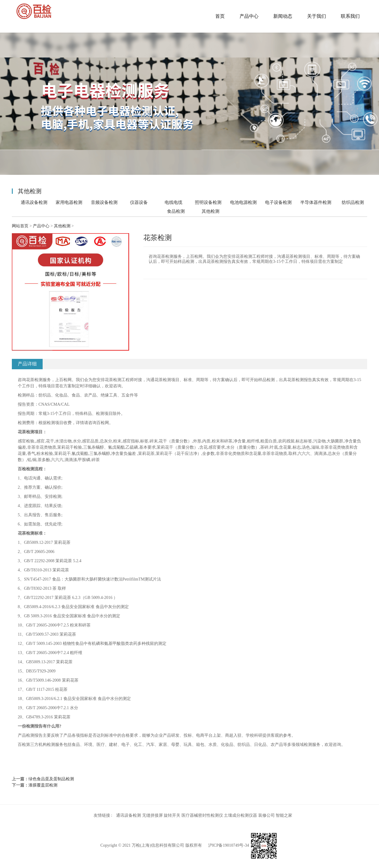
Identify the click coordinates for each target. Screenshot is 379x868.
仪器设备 (139, 202)
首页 (220, 16)
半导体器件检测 (316, 202)
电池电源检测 (243, 202)
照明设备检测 (208, 202)
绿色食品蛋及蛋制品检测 (51, 779)
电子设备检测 (278, 202)
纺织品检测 (353, 202)
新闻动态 (283, 16)
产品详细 (27, 364)
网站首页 (20, 226)
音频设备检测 (104, 202)
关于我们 (317, 16)
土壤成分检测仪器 (240, 815)
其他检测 (211, 211)
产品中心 (249, 16)
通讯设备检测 (34, 202)
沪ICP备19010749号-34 (229, 845)
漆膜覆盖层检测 (43, 785)
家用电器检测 (69, 202)
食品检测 (176, 211)
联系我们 (350, 16)
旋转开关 (172, 815)
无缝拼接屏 (152, 815)
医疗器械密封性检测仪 (202, 815)
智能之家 (284, 815)
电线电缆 (174, 202)
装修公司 (266, 815)
